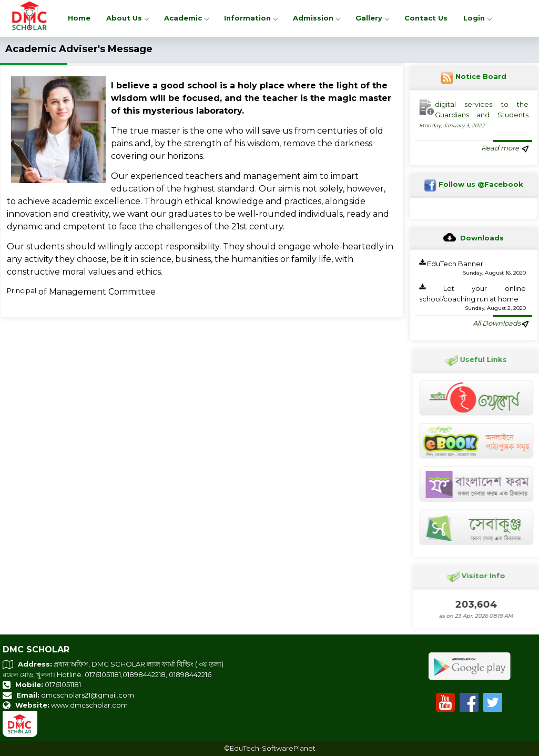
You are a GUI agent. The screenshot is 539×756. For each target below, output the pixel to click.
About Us (127, 18)
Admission (316, 18)
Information (251, 18)
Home (79, 18)
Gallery (372, 18)
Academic (186, 18)
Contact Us (426, 18)
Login (477, 18)
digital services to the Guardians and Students (474, 114)
